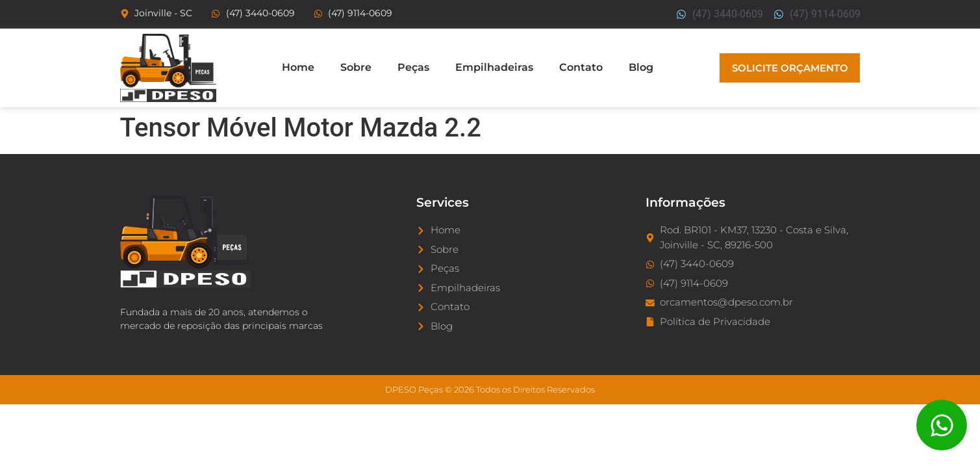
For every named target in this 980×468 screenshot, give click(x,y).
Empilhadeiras (494, 67)
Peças (413, 67)
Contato (581, 67)
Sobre (356, 67)
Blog (641, 67)
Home (298, 67)
